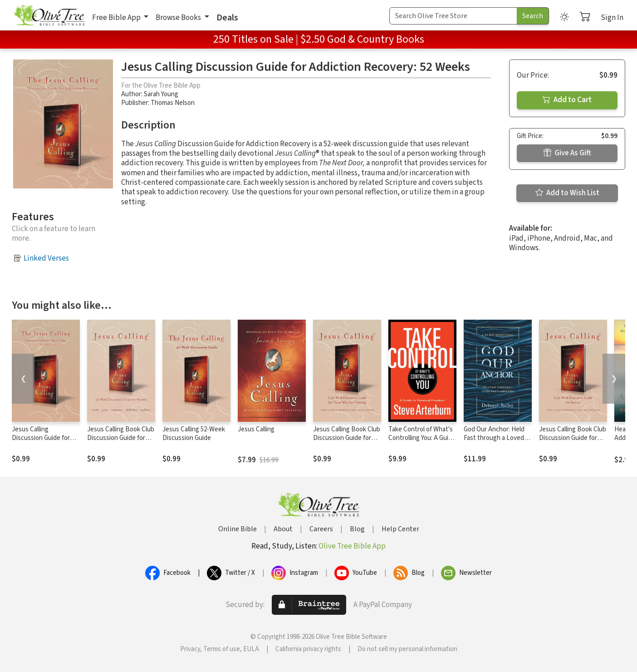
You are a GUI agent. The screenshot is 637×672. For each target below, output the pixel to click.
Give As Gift (567, 153)
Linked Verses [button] (46, 258)
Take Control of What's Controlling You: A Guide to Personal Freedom (422, 438)
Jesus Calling (256, 429)
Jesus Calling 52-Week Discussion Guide (194, 434)
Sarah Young (161, 94)
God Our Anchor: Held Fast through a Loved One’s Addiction (494, 438)
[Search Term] (453, 16)
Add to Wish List (567, 193)
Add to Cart (567, 100)
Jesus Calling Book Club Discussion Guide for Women (121, 438)
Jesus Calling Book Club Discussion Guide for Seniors (573, 438)
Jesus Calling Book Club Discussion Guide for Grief (347, 438)
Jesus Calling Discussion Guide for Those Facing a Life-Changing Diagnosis (41, 442)
